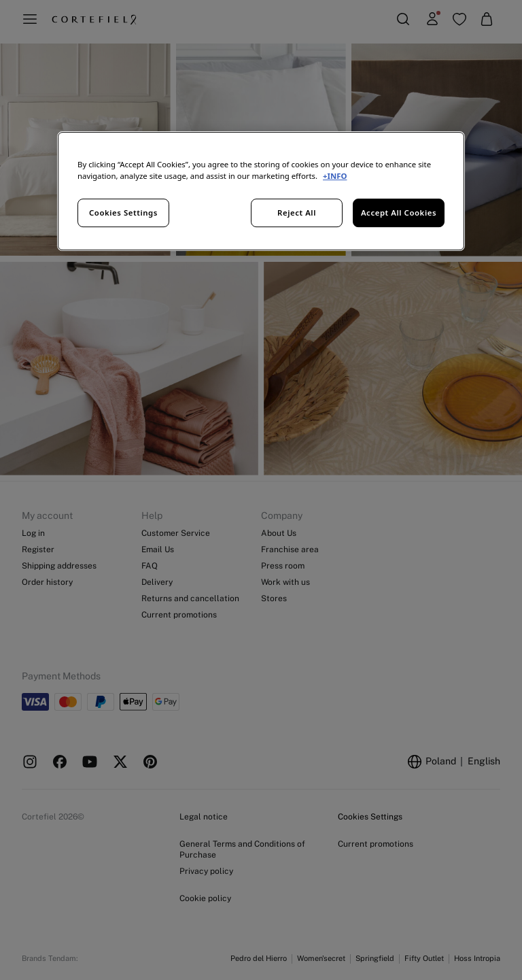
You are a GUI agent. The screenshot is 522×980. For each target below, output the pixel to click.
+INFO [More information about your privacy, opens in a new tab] (335, 176)
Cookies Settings (123, 213)
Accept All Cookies (399, 213)
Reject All (297, 213)
